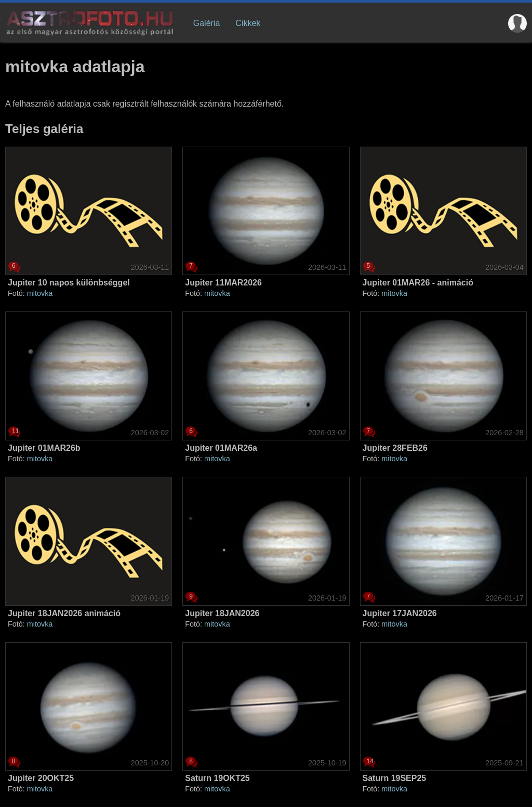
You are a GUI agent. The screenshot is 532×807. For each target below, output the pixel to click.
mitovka (40, 293)
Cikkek (248, 23)
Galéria (207, 23)
